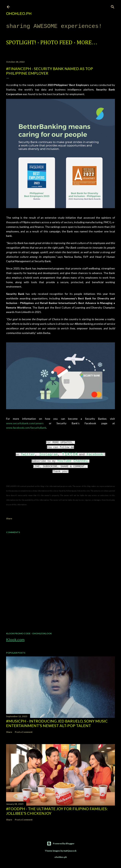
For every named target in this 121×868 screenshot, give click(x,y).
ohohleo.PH (19, 14)
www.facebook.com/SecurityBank (26, 428)
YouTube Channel (72, 461)
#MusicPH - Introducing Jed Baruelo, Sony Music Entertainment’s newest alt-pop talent (57, 723)
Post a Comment (24, 732)
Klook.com (15, 639)
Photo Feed (56, 43)
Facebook (95, 454)
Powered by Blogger (61, 844)
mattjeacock (70, 851)
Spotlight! (21, 43)
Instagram (48, 454)
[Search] (113, 6)
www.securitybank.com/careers (25, 423)
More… (87, 43)
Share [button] (9, 518)
